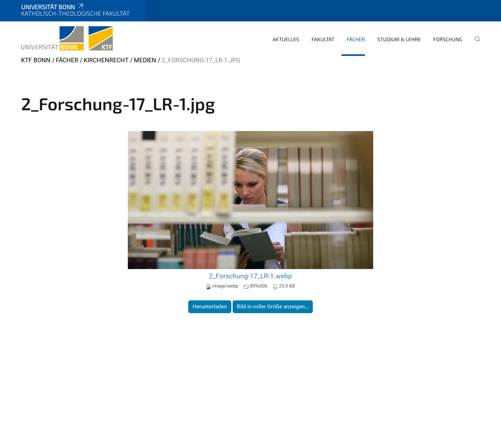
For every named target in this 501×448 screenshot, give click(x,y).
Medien (145, 60)
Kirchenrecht (106, 60)
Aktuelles (286, 39)
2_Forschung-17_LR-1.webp (250, 276)
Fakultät (323, 39)
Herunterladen (210, 306)
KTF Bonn (36, 60)
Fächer (356, 39)
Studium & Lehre (399, 39)
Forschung (448, 39)
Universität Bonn (53, 7)
